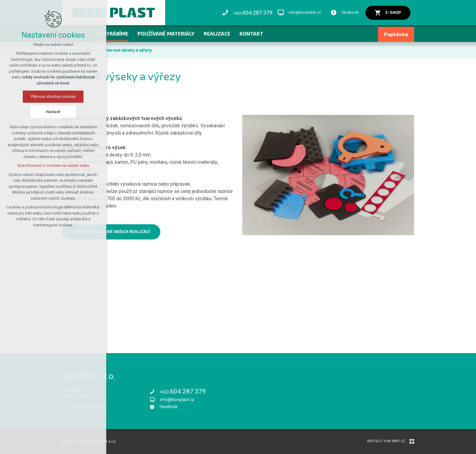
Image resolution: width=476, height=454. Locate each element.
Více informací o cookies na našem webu (53, 165)
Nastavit (53, 112)
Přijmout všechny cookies (53, 96)
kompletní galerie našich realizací (111, 232)
